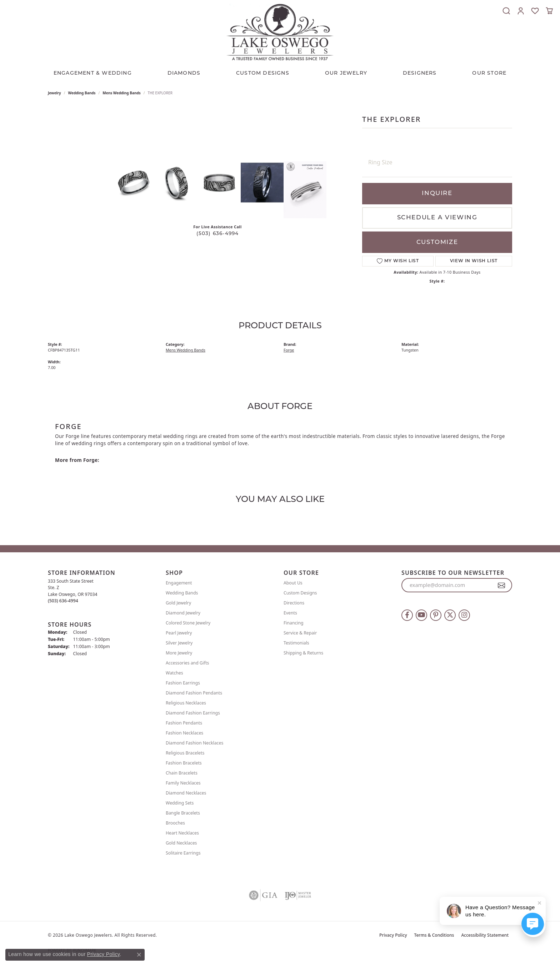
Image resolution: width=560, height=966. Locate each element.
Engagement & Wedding (93, 73)
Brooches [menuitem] (175, 823)
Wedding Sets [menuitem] (180, 803)
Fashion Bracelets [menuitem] (184, 763)
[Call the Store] (63, 601)
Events (290, 613)
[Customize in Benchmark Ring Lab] (305, 190)
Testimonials (296, 643)
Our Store (489, 73)
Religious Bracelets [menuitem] (185, 753)
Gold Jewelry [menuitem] (178, 603)
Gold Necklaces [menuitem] (181, 843)
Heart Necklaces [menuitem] (182, 833)
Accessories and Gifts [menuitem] (187, 663)
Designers (420, 73)
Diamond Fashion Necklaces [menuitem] (194, 743)
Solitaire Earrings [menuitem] (183, 853)
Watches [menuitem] (174, 673)
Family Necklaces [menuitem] (183, 783)
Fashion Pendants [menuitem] (184, 723)
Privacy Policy (393, 935)
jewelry (54, 93)
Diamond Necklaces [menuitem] (186, 793)
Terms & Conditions (434, 935)
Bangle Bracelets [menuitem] (183, 813)
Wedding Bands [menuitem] (182, 593)
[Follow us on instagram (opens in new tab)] (464, 615)
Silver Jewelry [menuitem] (179, 643)
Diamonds (184, 73)
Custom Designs (300, 593)
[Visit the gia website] (263, 895)
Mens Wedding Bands (122, 93)
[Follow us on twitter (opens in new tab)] (450, 615)
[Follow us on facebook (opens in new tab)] (407, 615)
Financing (294, 623)
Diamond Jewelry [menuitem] (183, 613)
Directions (294, 603)
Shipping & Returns (303, 653)
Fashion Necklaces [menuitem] (184, 733)
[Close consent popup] (139, 955)
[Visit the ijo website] (298, 895)
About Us (293, 583)
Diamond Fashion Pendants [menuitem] (194, 693)
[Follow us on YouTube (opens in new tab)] (421, 615)
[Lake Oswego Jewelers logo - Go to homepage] (280, 32)
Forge (289, 350)
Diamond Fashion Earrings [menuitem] (193, 713)
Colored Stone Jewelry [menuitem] (188, 623)
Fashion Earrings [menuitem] (183, 683)
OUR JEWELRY (346, 73)
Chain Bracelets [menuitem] (182, 773)
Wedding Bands (82, 93)
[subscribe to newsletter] (502, 585)
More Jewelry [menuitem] (179, 653)
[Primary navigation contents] (280, 72)
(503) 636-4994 (218, 234)
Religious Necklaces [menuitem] (186, 703)
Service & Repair (300, 633)
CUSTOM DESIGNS (263, 73)
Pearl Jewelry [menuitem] (179, 633)
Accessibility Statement (485, 935)
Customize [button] (437, 242)
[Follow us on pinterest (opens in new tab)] (436, 615)
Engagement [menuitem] (179, 583)
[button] (506, 11)
